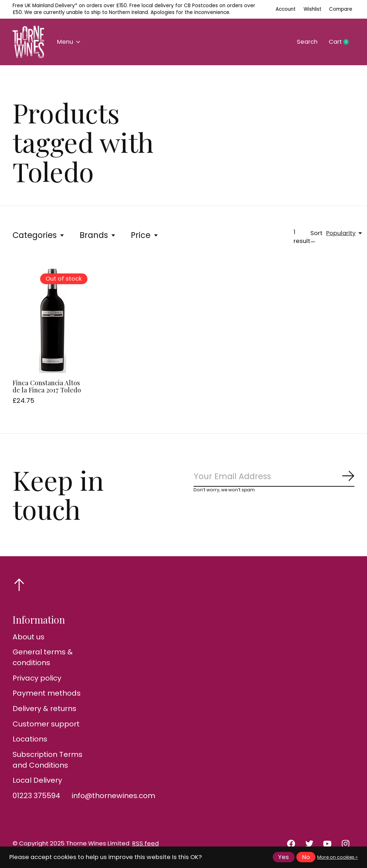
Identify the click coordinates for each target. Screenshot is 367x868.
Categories (39, 235)
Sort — (316, 238)
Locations (30, 739)
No (306, 857)
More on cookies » (337, 857)
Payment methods (47, 693)
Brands (98, 235)
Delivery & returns (44, 709)
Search (307, 42)
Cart (342, 42)
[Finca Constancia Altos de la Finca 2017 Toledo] (53, 320)
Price (145, 235)
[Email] (274, 476)
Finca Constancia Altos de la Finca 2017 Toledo (47, 386)
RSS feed (146, 843)
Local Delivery (37, 780)
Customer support (46, 724)
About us (28, 637)
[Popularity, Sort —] (345, 233)
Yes (283, 857)
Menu (69, 42)
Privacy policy (37, 678)
